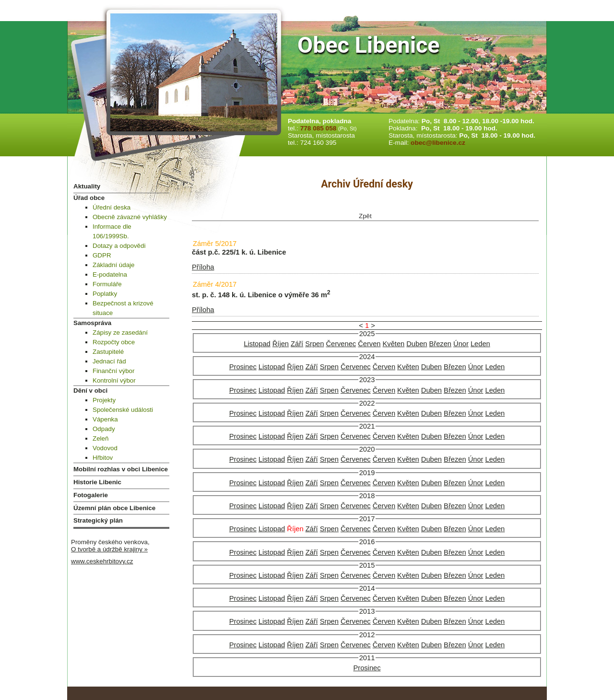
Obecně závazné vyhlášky (130, 217)
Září (297, 344)
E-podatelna (110, 274)
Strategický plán (98, 520)
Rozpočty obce (114, 342)
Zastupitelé (108, 352)
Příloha (203, 267)
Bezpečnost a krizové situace (123, 308)
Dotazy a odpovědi (119, 246)
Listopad (257, 344)
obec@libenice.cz (438, 143)
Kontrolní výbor (114, 380)
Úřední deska (112, 207)
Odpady (104, 429)
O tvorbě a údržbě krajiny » (109, 549)
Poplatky (105, 294)
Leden (480, 344)
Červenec (341, 344)
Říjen (281, 344)
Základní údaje (113, 265)
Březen (440, 344)
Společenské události (123, 410)
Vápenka (105, 419)
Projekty (104, 400)
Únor (461, 344)
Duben (417, 344)
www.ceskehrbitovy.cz (102, 561)
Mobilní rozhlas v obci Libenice (121, 469)
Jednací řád (109, 361)
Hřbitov (103, 458)
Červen (369, 344)
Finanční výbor (113, 371)
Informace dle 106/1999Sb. (112, 231)
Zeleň (100, 438)
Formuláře (107, 284)
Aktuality (87, 186)
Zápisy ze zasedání (120, 332)
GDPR (102, 255)
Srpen (314, 344)
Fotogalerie (91, 495)
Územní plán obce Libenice (114, 508)
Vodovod (105, 448)
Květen (394, 344)
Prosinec (243, 367)
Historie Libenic (97, 482)
